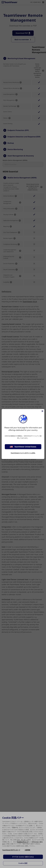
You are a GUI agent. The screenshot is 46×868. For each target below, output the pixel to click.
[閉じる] (42, 411)
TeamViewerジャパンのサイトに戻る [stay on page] (23, 453)
